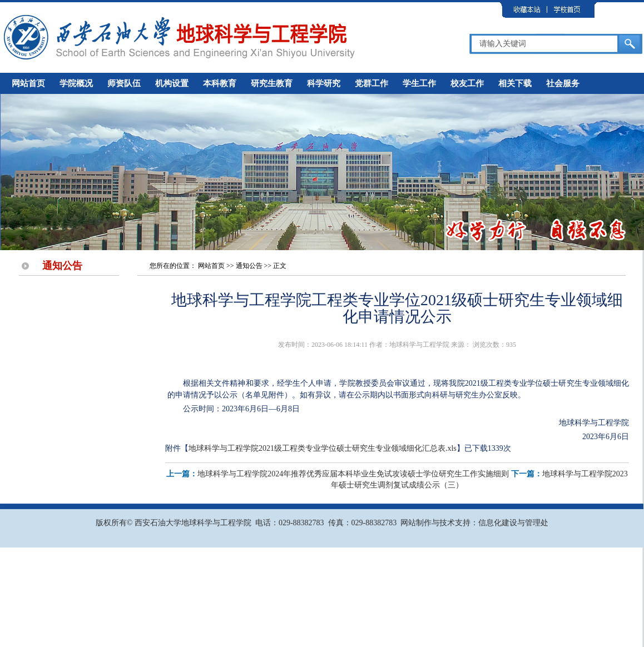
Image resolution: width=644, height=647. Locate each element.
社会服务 (563, 83)
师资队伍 (124, 83)
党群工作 (371, 83)
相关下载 (515, 83)
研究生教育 (272, 83)
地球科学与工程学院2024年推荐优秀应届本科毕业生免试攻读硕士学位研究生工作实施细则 (353, 474)
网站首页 (28, 83)
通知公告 (249, 266)
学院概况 (76, 83)
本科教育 (220, 83)
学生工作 (419, 83)
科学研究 (324, 83)
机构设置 (172, 83)
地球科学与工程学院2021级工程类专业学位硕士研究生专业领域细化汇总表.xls (323, 448)
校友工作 (467, 83)
